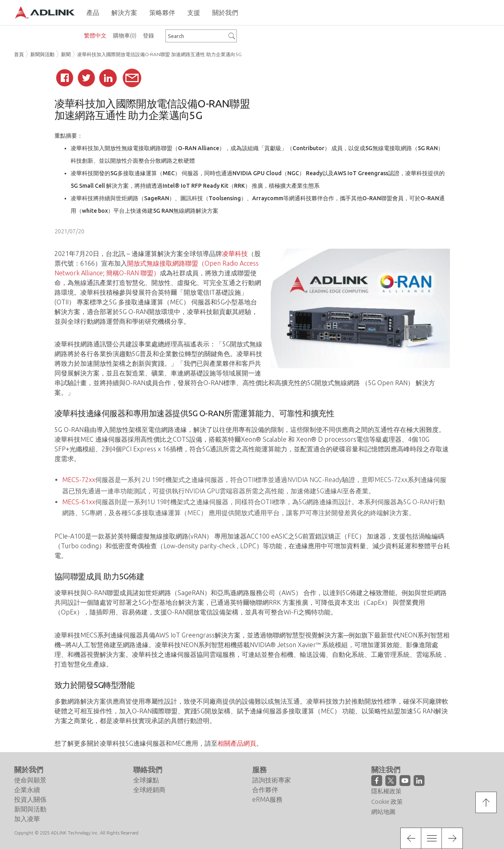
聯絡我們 (148, 769)
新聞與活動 (42, 54)
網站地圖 (383, 812)
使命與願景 (30, 780)
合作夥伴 (265, 790)
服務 (259, 769)
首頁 (19, 54)
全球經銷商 (149, 790)
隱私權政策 (386, 791)
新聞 (66, 54)
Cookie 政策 (387, 802)
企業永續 (27, 790)
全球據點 (146, 780)
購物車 (125, 36)
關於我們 (29, 769)
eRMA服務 (267, 799)
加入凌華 (27, 819)
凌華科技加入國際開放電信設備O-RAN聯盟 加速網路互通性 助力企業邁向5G (159, 54)
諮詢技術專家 (272, 780)
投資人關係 (30, 799)
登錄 (148, 36)
